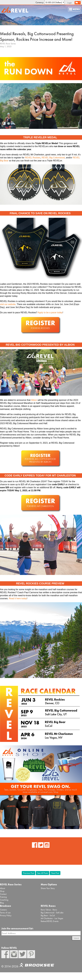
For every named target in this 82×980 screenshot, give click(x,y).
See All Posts (43, 873)
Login (70, 3)
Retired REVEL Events (50, 921)
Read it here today (18, 598)
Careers (3, 910)
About (2, 888)
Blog (2, 903)
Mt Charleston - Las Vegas (52, 918)
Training (3, 897)
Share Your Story (48, 888)
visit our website (8, 304)
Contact (3, 894)
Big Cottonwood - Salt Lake (52, 913)
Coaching (4, 900)
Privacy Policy (6, 915)
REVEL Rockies (33, 158)
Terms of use (5, 913)
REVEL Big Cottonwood (53, 158)
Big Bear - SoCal (48, 915)
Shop (2, 891)
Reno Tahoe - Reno (49, 910)
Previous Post (28, 873)
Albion (34, 400)
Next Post (55, 873)
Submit (76, 938)
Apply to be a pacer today (50, 313)
